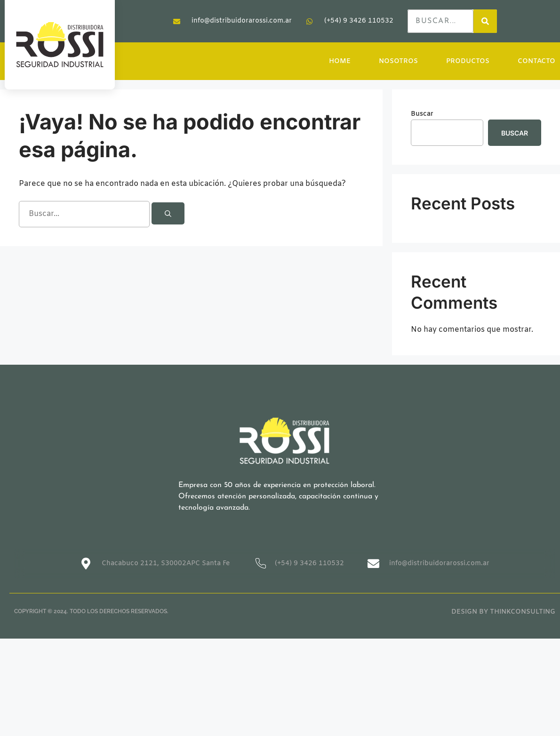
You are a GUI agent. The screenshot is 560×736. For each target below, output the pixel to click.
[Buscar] (168, 213)
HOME (340, 61)
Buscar (422, 114)
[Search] (485, 21)
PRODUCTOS (468, 61)
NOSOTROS (398, 61)
